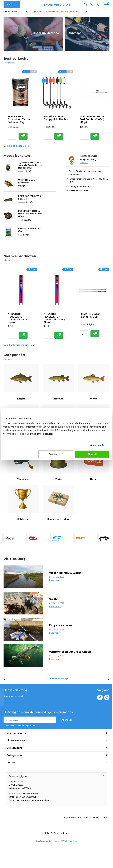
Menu (10, 4)
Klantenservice (10, 14)
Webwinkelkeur (70, 843)
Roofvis (58, 384)
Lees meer (55, 582)
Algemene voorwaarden (76, 820)
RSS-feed (95, 820)
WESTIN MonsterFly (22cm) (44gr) (28, 184)
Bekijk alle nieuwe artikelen (19, 347)
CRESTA (56, 540)
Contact (84, 165)
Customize (56, 454)
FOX (80, 540)
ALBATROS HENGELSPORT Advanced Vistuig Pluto (54, 320)
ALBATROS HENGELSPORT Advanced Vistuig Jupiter (18, 320)
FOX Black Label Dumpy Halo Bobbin (56, 120)
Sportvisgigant (61, 835)
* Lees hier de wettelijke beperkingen (20, 728)
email (20, 698)
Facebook (100, 699)
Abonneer (67, 722)
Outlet (94, 465)
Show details (97, 445)
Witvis (94, 384)
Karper (21, 384)
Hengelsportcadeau (58, 505)
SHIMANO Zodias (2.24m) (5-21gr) (90, 317)
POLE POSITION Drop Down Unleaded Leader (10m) (30, 216)
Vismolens (23, 465)
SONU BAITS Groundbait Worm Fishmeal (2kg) (19, 121)
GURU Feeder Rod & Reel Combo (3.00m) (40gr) (92, 121)
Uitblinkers (23, 505)
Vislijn (58, 465)
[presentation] (28, 14)
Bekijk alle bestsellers (16, 148)
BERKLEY (33, 540)
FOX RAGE (104, 540)
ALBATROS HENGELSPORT (9, 540)
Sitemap (105, 820)
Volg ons (103, 692)
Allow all (92, 454)
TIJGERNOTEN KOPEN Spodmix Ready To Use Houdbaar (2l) (30, 167)
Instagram (107, 699)
